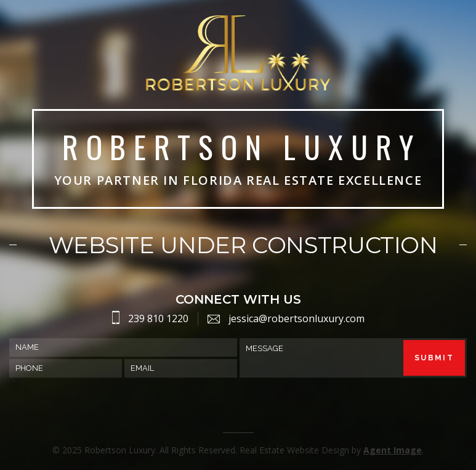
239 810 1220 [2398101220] (158, 318)
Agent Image (393, 450)
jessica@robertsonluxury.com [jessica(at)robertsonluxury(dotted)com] (296, 318)
